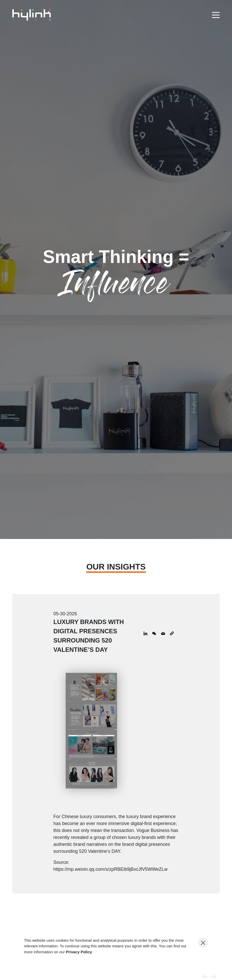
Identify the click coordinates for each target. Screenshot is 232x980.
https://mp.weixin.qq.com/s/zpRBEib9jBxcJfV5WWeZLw (110, 869)
